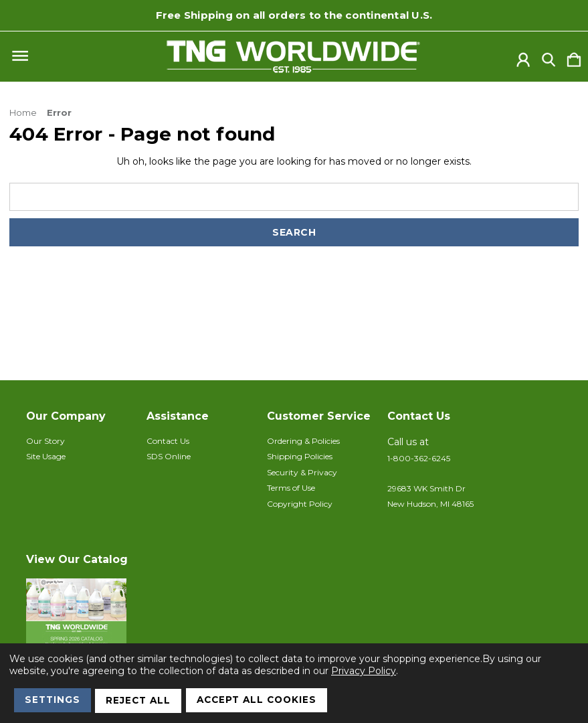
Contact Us (168, 441)
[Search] (549, 57)
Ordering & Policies (303, 441)
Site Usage (46, 456)
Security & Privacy (302, 472)
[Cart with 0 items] (574, 57)
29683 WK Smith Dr (426, 488)
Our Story (45, 441)
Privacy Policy (364, 673)
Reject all (142, 702)
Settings (54, 702)
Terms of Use (291, 488)
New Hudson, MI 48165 (430, 504)
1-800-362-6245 (419, 458)
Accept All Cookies (265, 702)
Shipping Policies (300, 456)
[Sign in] (523, 57)
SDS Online (169, 456)
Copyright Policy (300, 504)
